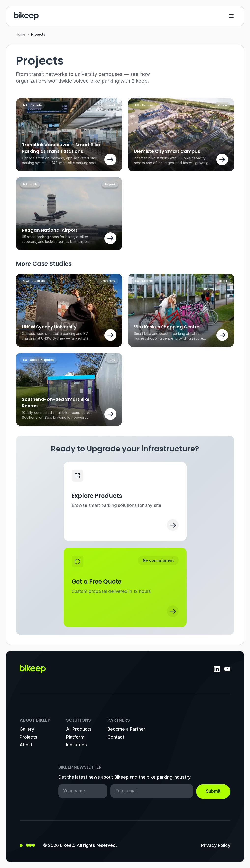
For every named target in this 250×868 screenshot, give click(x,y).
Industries (76, 745)
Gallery (27, 729)
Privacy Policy (216, 845)
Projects (29, 737)
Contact (116, 737)
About (26, 745)
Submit (213, 791)
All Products (79, 729)
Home (21, 34)
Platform (75, 737)
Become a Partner (126, 729)
